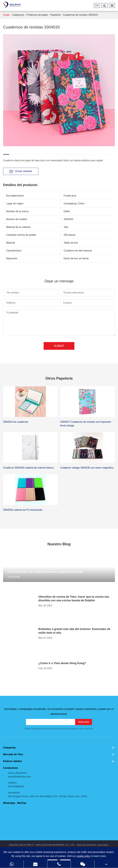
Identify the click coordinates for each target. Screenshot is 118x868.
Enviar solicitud (21, 171)
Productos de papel (37, 15)
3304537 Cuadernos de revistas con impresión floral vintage (86, 424)
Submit (59, 346)
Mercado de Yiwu (59, 754)
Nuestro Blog (59, 544)
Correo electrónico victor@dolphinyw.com (19, 775)
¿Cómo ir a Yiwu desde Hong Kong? (62, 663)
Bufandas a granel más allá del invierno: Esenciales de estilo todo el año (74, 631)
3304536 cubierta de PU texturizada (23, 510)
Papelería (55, 15)
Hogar (6, 15)
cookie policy (84, 856)
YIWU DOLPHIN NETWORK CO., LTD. (55, 845)
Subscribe (84, 722)
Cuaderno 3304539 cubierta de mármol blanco (28, 468)
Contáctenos (11, 768)
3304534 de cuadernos (16, 422)
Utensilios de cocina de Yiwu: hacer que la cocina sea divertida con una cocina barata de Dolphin (74, 599)
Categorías (18, 15)
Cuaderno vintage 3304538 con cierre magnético (87, 468)
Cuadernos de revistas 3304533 (80, 15)
